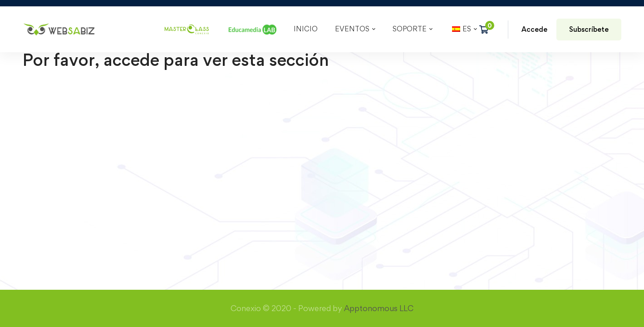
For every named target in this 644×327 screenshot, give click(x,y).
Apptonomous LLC (379, 133)
